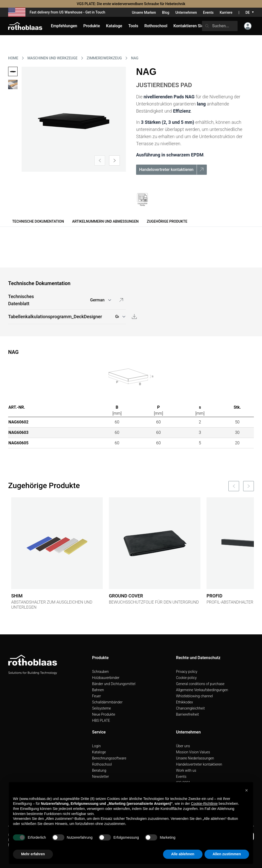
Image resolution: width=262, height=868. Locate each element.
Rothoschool (102, 764)
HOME (13, 58)
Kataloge (99, 752)
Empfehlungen (64, 26)
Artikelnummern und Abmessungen (105, 221)
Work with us (186, 770)
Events (208, 12)
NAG (135, 58)
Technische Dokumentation (38, 221)
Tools (133, 26)
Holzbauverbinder (106, 678)
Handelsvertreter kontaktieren (199, 764)
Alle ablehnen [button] (183, 854)
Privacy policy (187, 672)
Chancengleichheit (190, 708)
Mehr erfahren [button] (33, 854)
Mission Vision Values (193, 752)
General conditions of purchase (200, 684)
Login (96, 746)
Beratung (99, 770)
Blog (166, 12)
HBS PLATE (101, 720)
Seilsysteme (101, 708)
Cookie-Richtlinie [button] (204, 804)
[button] (246, 790)
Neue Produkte (104, 714)
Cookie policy (186, 678)
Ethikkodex (185, 702)
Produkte (92, 26)
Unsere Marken (144, 12)
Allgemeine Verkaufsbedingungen (202, 690)
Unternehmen (186, 12)
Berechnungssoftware (109, 758)
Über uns (183, 746)
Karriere (226, 12)
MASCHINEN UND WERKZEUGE (53, 58)
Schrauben (100, 672)
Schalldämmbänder (107, 702)
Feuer (97, 696)
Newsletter (100, 777)
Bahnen (98, 690)
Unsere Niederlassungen (195, 758)
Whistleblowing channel (194, 696)
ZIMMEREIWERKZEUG (104, 58)
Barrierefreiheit (187, 714)
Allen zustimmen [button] (227, 854)
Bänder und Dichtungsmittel (114, 684)
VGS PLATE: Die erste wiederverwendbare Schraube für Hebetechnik (131, 4)
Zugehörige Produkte (167, 221)
